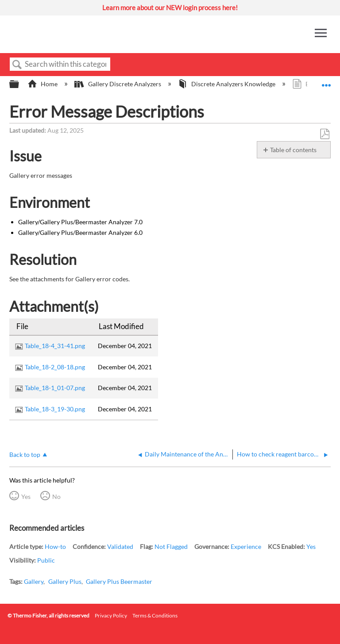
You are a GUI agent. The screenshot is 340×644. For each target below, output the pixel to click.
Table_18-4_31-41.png (55, 346)
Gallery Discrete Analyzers (118, 84)
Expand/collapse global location (326, 82)
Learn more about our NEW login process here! (170, 8)
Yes (26, 496)
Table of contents (293, 150)
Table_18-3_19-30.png (55, 409)
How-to (55, 546)
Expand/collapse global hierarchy (20, 84)
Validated (120, 546)
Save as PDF (325, 134)
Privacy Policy (111, 615)
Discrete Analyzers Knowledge (227, 84)
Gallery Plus (65, 581)
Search (17, 65)
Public (46, 560)
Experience (246, 546)
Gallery (34, 581)
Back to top (25, 454)
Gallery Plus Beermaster (119, 581)
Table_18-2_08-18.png (55, 367)
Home (43, 84)
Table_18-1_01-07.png (55, 388)
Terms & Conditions (155, 615)
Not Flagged (171, 546)
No (56, 496)
